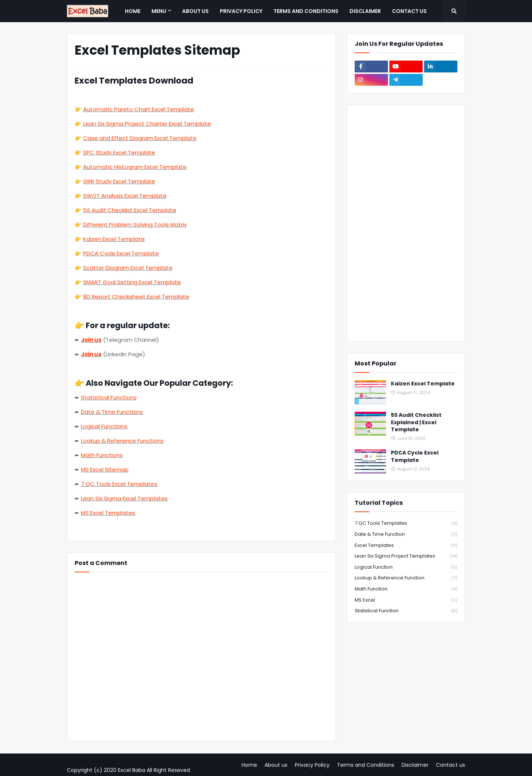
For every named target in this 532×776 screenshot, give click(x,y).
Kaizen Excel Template (114, 239)
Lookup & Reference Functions (122, 441)
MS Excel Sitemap (105, 469)
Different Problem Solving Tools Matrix (135, 224)
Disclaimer (415, 765)
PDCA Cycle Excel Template (121, 253)
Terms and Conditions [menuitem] (306, 11)
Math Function (406, 589)
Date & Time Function (406, 535)
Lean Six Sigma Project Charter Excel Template (147, 124)
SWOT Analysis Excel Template (125, 196)
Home (249, 765)
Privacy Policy (312, 765)
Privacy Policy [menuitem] (241, 11)
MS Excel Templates (108, 513)
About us (276, 765)
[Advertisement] (406, 223)
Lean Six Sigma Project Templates (406, 556)
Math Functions (102, 455)
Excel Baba (132, 770)
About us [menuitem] (195, 11)
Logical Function (406, 567)
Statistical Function (406, 611)
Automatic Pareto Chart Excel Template (139, 109)
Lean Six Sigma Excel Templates (124, 498)
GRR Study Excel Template (119, 181)
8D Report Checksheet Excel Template (136, 297)
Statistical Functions (109, 397)
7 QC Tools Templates (406, 523)
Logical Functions (104, 426)
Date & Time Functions (112, 412)
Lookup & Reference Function (406, 578)
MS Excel (406, 600)
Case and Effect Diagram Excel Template (140, 138)
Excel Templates (406, 546)
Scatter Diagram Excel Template (128, 268)
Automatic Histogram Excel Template (135, 167)
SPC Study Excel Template (119, 152)
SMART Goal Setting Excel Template (132, 282)
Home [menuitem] (133, 11)
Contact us (451, 765)
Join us (91, 340)
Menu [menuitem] (159, 11)
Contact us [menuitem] (409, 11)
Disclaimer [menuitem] (365, 11)
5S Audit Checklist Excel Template (130, 210)
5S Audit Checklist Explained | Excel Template (416, 422)
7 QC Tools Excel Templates (119, 484)
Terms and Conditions (366, 765)
